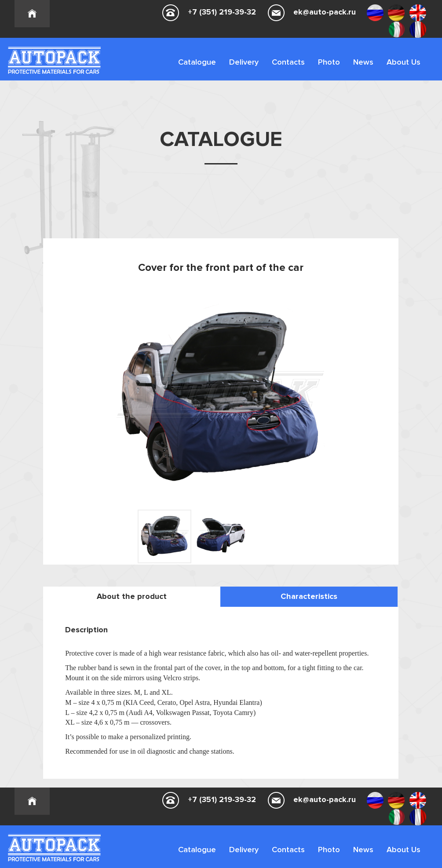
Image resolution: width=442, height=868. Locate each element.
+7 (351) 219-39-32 (222, 12)
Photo (329, 62)
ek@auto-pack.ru (325, 12)
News (363, 62)
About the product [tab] (132, 596)
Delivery (244, 62)
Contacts (288, 62)
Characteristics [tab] (309, 596)
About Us (404, 62)
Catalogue (197, 62)
